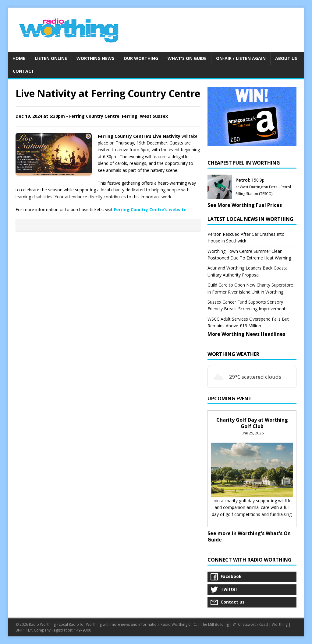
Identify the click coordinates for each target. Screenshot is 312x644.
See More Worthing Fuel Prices (245, 205)
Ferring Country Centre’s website (150, 209)
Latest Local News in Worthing (250, 219)
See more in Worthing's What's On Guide (249, 536)
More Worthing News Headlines (246, 334)
